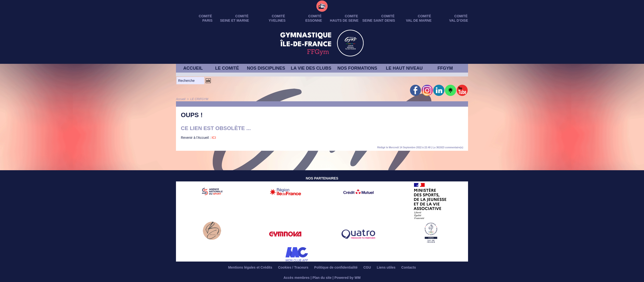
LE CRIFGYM (199, 99)
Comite (351, 16)
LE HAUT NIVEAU (404, 68)
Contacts (409, 267)
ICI (214, 138)
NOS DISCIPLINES (266, 68)
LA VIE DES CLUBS (311, 68)
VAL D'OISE (459, 20)
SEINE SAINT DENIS (379, 20)
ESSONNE (314, 20)
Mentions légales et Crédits (251, 267)
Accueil (181, 99)
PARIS (207, 20)
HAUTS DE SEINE (344, 20)
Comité (461, 16)
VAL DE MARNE (419, 20)
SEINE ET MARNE (235, 20)
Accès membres (297, 278)
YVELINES (277, 20)
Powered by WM (347, 278)
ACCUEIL (193, 68)
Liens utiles (387, 267)
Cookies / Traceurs (294, 267)
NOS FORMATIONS (357, 68)
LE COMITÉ (227, 68)
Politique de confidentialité (336, 267)
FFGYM (445, 68)
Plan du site (322, 278)
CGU (368, 267)
